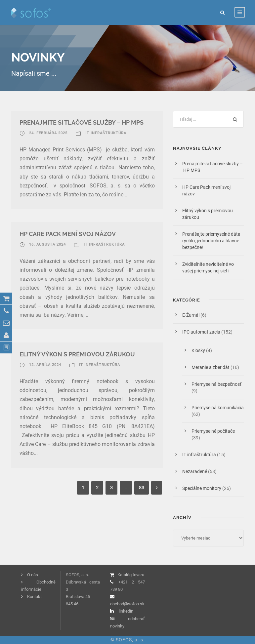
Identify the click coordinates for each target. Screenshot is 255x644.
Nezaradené (195, 471)
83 (142, 488)
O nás (33, 575)
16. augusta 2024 (47, 244)
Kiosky (198, 350)
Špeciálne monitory (202, 488)
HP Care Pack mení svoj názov (68, 234)
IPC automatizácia (201, 332)
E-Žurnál (191, 315)
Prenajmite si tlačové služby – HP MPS (83, 122)
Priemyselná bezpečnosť (216, 384)
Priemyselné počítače (213, 431)
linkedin (126, 611)
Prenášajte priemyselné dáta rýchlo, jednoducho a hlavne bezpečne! (211, 241)
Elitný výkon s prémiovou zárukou (77, 354)
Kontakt (34, 597)
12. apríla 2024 (45, 365)
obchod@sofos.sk (127, 604)
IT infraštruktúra (106, 133)
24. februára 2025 (48, 133)
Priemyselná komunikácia (218, 408)
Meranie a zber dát (211, 367)
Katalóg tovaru (131, 575)
